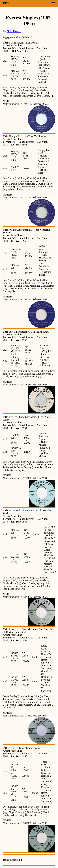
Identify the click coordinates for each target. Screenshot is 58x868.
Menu (7, 3)
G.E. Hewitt (14, 31)
